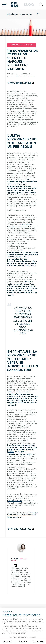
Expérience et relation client (22, 45)
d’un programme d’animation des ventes (22, 450)
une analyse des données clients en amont (20, 225)
